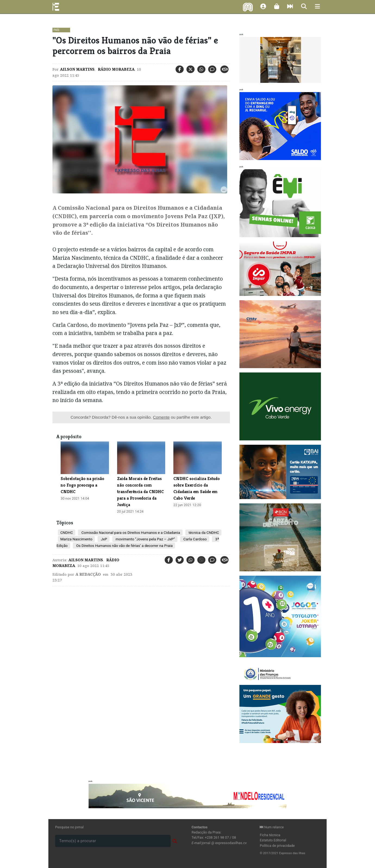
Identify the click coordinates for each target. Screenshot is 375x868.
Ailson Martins (77, 69)
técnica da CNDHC (203, 532)
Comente (161, 417)
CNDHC (67, 532)
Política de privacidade (277, 846)
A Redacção (88, 574)
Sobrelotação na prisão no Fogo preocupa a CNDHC (82, 485)
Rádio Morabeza (116, 69)
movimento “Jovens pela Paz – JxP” (145, 539)
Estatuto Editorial (273, 840)
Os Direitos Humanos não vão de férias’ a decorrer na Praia (124, 546)
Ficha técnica (270, 835)
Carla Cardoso (195, 539)
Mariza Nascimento (76, 539)
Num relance (272, 827)
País (56, 30)
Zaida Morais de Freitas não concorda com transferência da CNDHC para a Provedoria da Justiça (140, 492)
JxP (104, 539)
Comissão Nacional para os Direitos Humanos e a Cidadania (130, 532)
